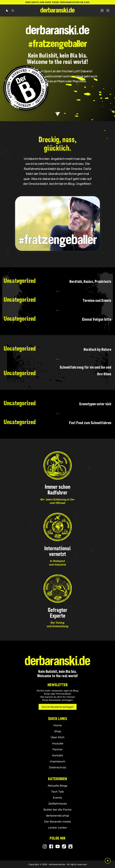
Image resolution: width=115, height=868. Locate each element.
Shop (58, 731)
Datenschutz (58, 767)
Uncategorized (20, 281)
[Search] (13, 11)
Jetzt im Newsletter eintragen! (58, 707)
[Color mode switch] (7, 10)
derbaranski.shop (58, 816)
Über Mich (58, 737)
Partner (58, 749)
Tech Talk (58, 792)
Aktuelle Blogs (58, 786)
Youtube (58, 743)
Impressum (58, 761)
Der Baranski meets (58, 822)
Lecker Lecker (58, 828)
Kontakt (58, 755)
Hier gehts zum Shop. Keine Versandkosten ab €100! (58, 2)
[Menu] (108, 10)
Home (58, 725)
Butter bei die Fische (58, 810)
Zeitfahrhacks (58, 804)
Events (58, 798)
